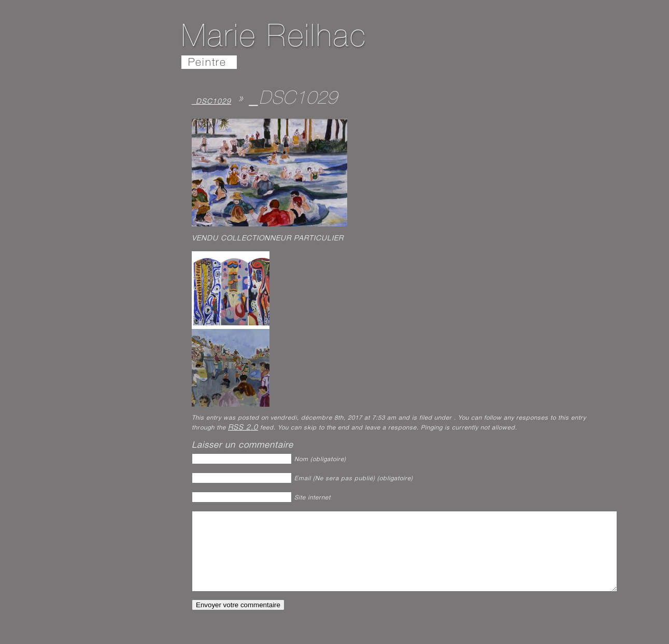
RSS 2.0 (243, 428)
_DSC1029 (211, 102)
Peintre (207, 63)
